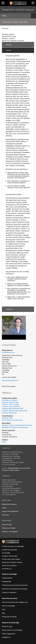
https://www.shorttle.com (10, 380)
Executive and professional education (15, 589)
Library (4, 508)
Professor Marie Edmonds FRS (13, 409)
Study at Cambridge (9, 574)
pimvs (4, 442)
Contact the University (9, 550)
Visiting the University (9, 617)
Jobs (4, 609)
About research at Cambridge (12, 630)
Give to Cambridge (8, 606)
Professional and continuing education (15, 585)
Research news (7, 626)
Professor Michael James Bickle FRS (15, 411)
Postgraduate (6, 582)
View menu (3, 3)
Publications (10, 309)
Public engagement (8, 634)
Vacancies (5, 515)
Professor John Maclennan (11, 407)
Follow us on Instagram (10, 532)
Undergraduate (7, 578)
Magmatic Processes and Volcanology (15, 427)
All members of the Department (13, 420)
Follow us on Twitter (9, 528)
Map (3, 613)
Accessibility (6, 553)
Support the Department (10, 511)
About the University (10, 598)
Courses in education (9, 592)
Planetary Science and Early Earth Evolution (17, 425)
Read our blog (7, 525)
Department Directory (9, 504)
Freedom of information (10, 556)
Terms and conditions (9, 566)
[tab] (18, 45)
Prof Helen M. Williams (10, 400)
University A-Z (7, 569)
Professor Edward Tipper (10, 402)
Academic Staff (7, 418)
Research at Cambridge (10, 623)
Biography (9, 45)
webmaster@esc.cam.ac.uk (18, 468)
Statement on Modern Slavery (12, 562)
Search (33, 3)
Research (9, 50)
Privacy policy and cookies (11, 559)
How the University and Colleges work (15, 602)
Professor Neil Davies (9, 413)
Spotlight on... (7, 637)
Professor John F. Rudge (10, 404)
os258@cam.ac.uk (8, 352)
